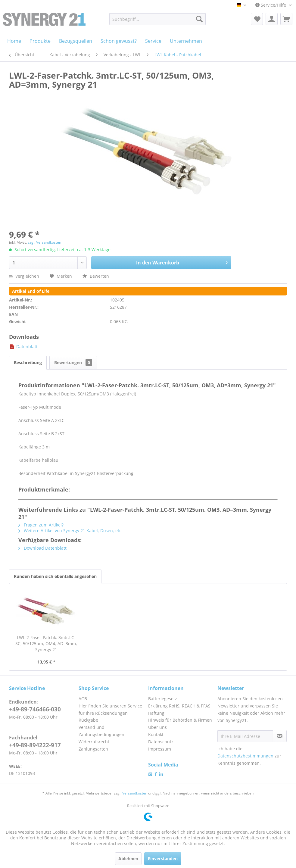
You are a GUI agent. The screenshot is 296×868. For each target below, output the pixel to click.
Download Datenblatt (42, 548)
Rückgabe (88, 720)
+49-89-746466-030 (35, 709)
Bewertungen (73, 362)
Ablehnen (128, 859)
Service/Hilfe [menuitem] (271, 5)
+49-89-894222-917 (35, 745)
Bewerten (96, 276)
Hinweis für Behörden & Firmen (180, 720)
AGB (83, 699)
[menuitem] (157, 19)
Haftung (156, 713)
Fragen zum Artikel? (41, 525)
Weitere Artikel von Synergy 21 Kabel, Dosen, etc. (70, 531)
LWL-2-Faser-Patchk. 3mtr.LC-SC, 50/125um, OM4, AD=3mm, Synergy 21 (46, 643)
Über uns (157, 727)
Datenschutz (161, 742)
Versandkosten (135, 793)
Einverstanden (163, 859)
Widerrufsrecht (94, 742)
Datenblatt (23, 347)
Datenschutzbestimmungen (245, 756)
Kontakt (156, 734)
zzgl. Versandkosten (44, 242)
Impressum (160, 749)
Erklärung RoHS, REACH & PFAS (179, 706)
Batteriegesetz (163, 699)
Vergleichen (24, 276)
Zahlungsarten (93, 749)
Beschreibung (28, 362)
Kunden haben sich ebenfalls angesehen (55, 576)
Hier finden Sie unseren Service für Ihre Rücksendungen (110, 709)
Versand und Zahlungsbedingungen (101, 731)
